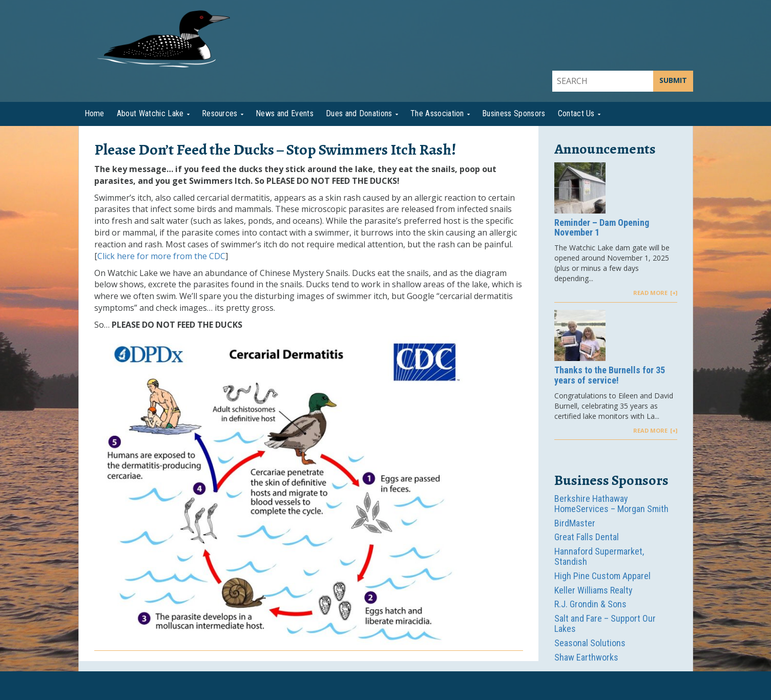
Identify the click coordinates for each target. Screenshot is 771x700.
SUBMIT (673, 80)
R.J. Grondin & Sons (590, 604)
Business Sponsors (514, 113)
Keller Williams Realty (593, 590)
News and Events (285, 113)
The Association (437, 113)
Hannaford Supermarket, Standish (599, 556)
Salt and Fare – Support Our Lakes (605, 623)
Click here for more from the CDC (161, 256)
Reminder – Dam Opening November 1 (602, 228)
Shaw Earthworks (586, 657)
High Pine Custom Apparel (602, 576)
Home (95, 113)
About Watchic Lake (150, 113)
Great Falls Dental (587, 537)
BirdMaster (575, 523)
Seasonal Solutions (590, 643)
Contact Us (576, 113)
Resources (220, 113)
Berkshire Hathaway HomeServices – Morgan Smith (611, 504)
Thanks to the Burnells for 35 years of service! (610, 375)
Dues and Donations (359, 113)
